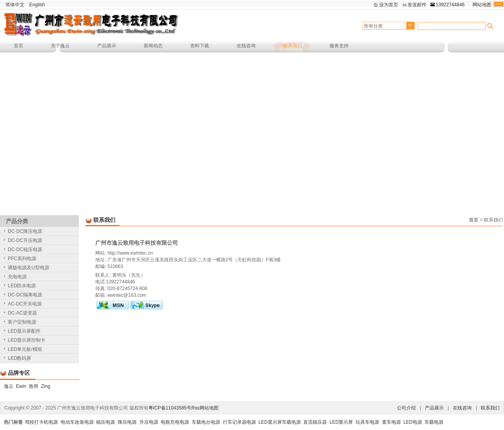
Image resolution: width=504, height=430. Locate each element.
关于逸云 (60, 46)
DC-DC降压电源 (25, 231)
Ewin (21, 386)
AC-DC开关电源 (25, 304)
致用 (33, 386)
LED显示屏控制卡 (27, 340)
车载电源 (434, 422)
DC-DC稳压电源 (25, 249)
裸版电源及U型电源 (29, 268)
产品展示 (107, 46)
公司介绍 (406, 408)
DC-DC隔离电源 (25, 295)
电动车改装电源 (77, 422)
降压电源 (127, 422)
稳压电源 (106, 422)
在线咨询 (246, 46)
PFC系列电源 (22, 259)
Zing (45, 386)
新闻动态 (153, 46)
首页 (19, 46)
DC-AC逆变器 (22, 313)
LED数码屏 (19, 358)
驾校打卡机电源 (41, 422)
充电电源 (17, 277)
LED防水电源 (22, 286)
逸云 (9, 386)
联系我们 (293, 46)
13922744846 (450, 5)
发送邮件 (417, 5)
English (37, 5)
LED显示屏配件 (24, 331)
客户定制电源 (22, 322)
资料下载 (200, 46)
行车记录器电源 (239, 422)
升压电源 (149, 422)
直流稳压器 (315, 422)
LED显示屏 (341, 422)
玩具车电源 (367, 422)
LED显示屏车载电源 (279, 422)
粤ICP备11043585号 (170, 408)
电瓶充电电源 (175, 422)
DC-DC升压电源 (25, 240)
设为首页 (389, 5)
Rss (195, 408)
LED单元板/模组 (25, 349)
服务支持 (339, 46)
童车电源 (391, 422)
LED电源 (412, 422)
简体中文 (15, 5)
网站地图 (482, 5)
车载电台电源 (206, 422)
